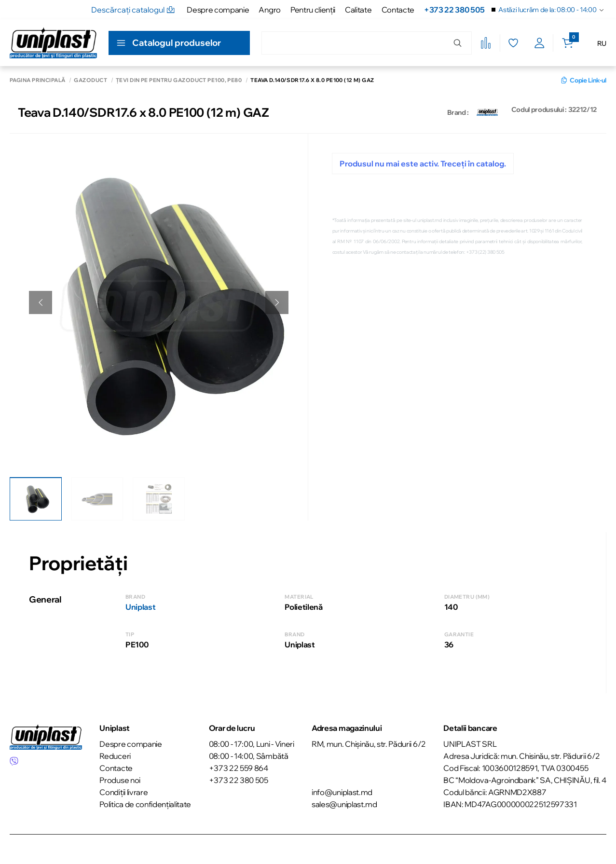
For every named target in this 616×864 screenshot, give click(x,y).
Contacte (398, 10)
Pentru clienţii (313, 10)
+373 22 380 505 (454, 10)
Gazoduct (90, 80)
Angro (269, 10)
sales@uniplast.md (344, 803)
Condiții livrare (123, 791)
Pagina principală (37, 80)
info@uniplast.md (342, 791)
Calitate (358, 10)
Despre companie (218, 10)
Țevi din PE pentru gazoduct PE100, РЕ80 (179, 80)
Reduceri (115, 755)
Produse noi (120, 779)
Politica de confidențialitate (145, 803)
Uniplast (140, 606)
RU (602, 43)
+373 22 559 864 (239, 767)
